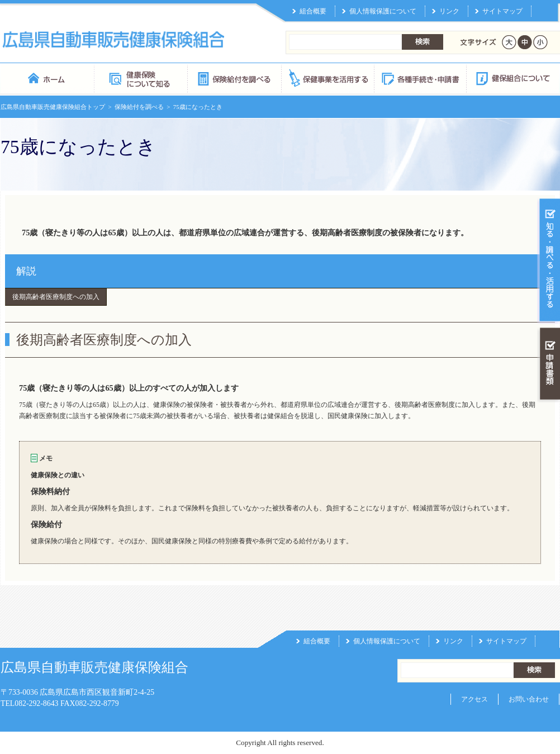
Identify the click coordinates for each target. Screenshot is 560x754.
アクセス (474, 699)
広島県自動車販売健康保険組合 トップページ (47, 78)
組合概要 (313, 11)
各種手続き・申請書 (420, 78)
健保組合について (512, 78)
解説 (26, 271)
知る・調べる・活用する (549, 261)
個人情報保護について (383, 11)
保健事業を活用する (327, 78)
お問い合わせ (529, 699)
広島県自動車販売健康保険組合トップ (53, 107)
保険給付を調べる (234, 78)
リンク (449, 11)
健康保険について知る (141, 78)
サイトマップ (502, 11)
